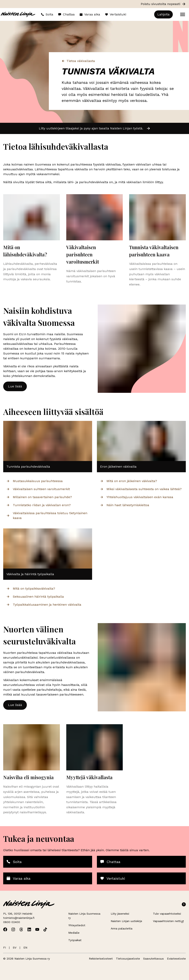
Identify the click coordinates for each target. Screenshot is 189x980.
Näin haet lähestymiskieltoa (125, 505)
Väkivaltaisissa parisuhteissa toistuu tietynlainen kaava (47, 515)
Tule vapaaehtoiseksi (167, 914)
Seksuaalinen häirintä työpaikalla (35, 597)
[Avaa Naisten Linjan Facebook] (5, 929)
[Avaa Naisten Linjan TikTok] (45, 929)
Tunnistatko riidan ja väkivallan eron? (39, 505)
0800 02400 (12, 922)
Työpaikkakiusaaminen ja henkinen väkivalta (44, 605)
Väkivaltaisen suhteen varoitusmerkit (38, 489)
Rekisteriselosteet (101, 959)
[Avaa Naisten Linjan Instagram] (13, 929)
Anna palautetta (122, 928)
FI (5, 948)
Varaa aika (90, 14)
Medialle (74, 933)
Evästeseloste (176, 959)
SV (15, 948)
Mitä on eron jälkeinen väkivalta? (129, 481)
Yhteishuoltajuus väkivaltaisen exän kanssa (137, 497)
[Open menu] (183, 14)
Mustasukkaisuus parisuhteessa (35, 481)
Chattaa (66, 14)
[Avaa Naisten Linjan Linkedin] (29, 929)
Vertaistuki (116, 14)
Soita (47, 14)
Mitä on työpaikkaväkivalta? (31, 589)
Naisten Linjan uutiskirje (126, 921)
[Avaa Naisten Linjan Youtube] (37, 929)
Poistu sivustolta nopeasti (163, 4)
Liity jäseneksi (120, 914)
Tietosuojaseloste (128, 959)
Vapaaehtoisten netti (168, 921)
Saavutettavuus (153, 959)
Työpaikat (75, 940)
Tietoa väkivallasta (78, 61)
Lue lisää (15, 386)
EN (25, 948)
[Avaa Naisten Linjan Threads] (21, 929)
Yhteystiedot (77, 925)
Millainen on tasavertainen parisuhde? (39, 497)
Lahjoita (163, 14)
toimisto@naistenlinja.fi (19, 918)
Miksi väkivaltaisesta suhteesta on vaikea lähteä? (141, 489)
